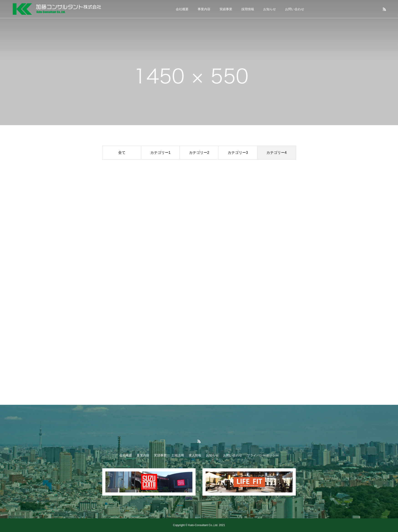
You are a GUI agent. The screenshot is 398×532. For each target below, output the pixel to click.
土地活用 (178, 455)
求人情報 (195, 455)
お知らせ (270, 9)
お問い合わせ (295, 9)
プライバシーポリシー (263, 455)
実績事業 (226, 9)
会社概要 (182, 9)
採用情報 (248, 9)
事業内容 (204, 9)
